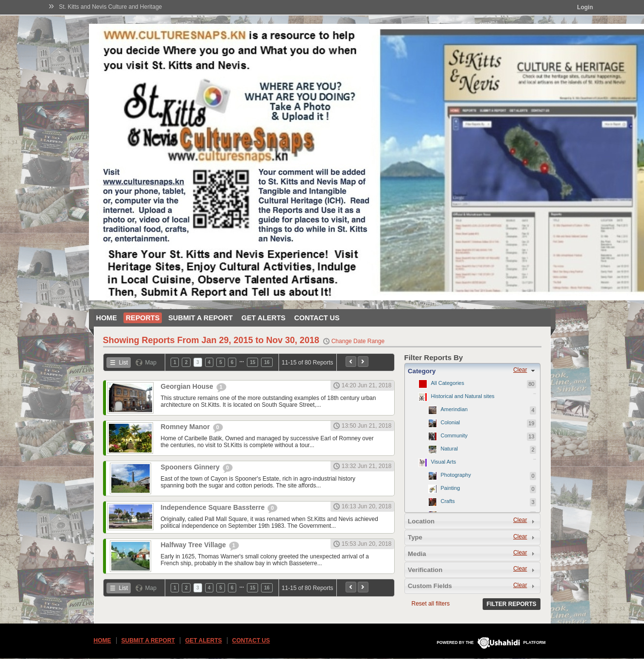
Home (107, 318)
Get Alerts (264, 318)
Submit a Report (200, 318)
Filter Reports (511, 604)
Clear (520, 370)
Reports (143, 318)
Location (421, 521)
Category (422, 371)
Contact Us (317, 318)
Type (415, 537)
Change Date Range (358, 341)
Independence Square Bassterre (214, 507)
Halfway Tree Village (194, 545)
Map (151, 363)
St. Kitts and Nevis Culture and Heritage (110, 7)
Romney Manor (186, 427)
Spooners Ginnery (191, 467)
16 (267, 362)
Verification (425, 570)
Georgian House (188, 386)
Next (363, 362)
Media (417, 554)
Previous (351, 362)
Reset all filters (431, 604)
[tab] (472, 371)
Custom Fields (430, 586)
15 (252, 362)
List (124, 363)
